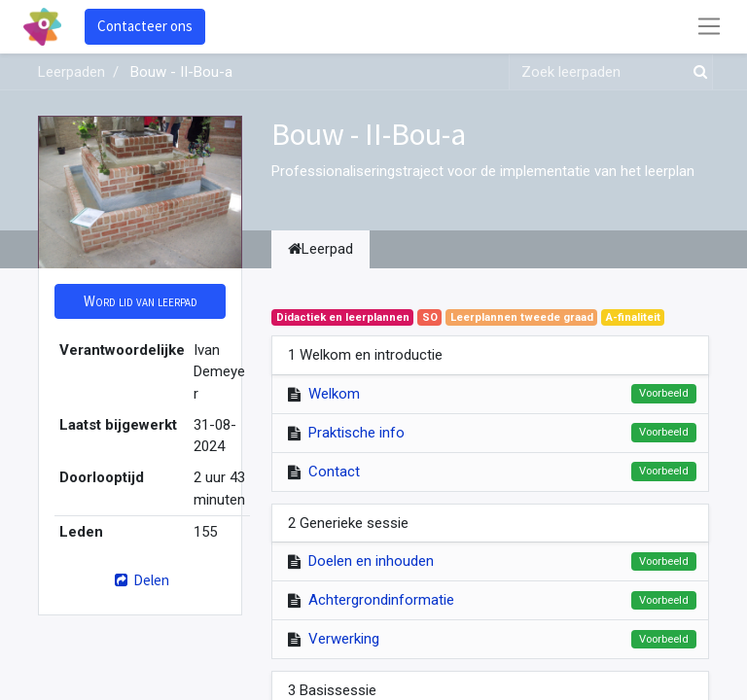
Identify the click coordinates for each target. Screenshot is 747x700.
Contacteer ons (145, 26)
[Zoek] (696, 72)
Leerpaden (71, 72)
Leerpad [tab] (320, 249)
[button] (140, 302)
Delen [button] (140, 580)
